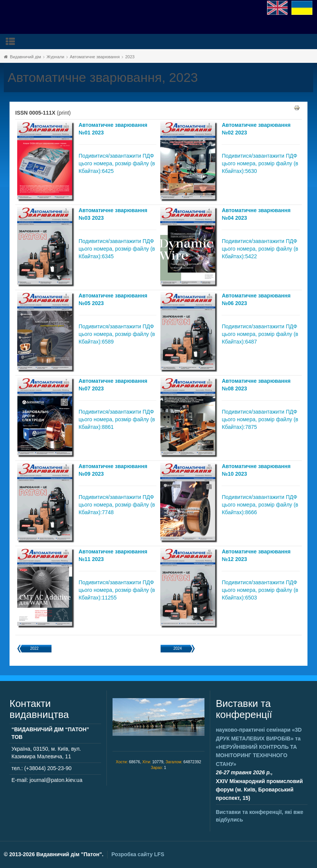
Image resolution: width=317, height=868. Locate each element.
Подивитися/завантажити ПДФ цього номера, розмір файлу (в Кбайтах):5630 (260, 163)
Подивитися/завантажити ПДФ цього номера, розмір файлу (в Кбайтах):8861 (117, 419)
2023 (130, 57)
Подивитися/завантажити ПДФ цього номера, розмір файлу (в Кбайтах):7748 (117, 505)
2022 (34, 648)
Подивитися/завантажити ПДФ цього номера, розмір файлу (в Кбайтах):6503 (260, 590)
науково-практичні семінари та (259, 747)
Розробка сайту (138, 854)
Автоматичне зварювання (95, 57)
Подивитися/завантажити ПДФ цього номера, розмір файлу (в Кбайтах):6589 (117, 334)
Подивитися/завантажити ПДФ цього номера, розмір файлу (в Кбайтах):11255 (117, 590)
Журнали (55, 57)
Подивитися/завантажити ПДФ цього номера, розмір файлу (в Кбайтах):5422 (260, 249)
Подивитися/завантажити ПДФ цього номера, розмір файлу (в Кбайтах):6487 (260, 334)
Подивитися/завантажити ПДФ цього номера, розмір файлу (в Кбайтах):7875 (260, 419)
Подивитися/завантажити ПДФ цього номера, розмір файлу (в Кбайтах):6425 (117, 163)
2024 (177, 648)
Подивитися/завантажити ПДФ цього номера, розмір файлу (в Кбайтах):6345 (117, 249)
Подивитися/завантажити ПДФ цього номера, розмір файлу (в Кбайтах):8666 (260, 505)
